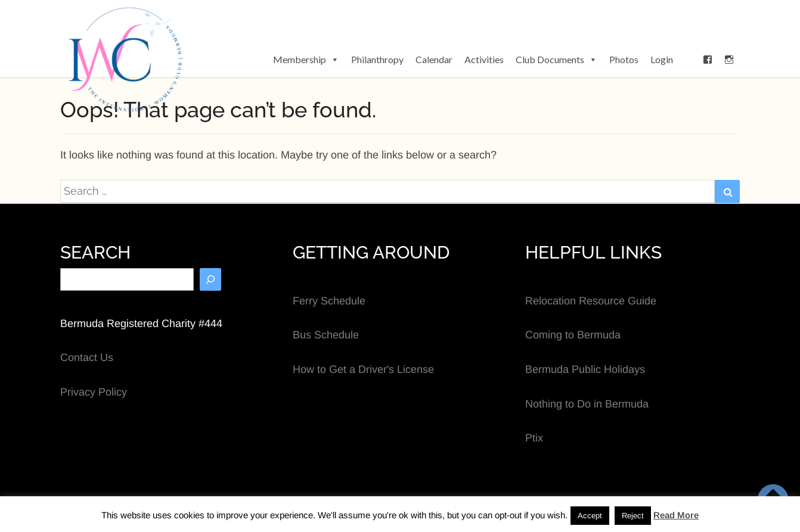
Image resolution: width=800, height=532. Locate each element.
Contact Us (87, 357)
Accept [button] (590, 516)
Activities (484, 59)
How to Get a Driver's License (363, 369)
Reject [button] (633, 516)
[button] (688, 60)
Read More (676, 515)
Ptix (534, 438)
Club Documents (556, 60)
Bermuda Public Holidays (585, 369)
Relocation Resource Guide (591, 301)
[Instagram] (729, 60)
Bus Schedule (326, 335)
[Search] (210, 279)
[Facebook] (708, 60)
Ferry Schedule (329, 301)
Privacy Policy (94, 392)
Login (662, 59)
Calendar (434, 59)
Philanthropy (377, 59)
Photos (624, 59)
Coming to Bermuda (573, 335)
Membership (306, 60)
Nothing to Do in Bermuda (587, 404)
